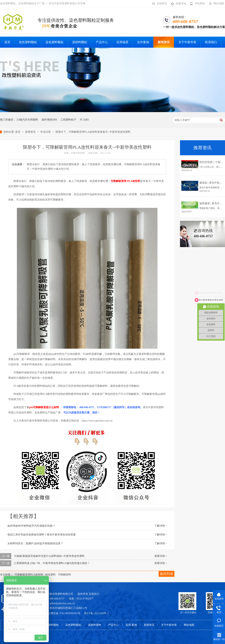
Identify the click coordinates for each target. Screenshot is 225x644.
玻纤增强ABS (49, 120)
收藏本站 (178, 4)
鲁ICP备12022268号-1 (96, 613)
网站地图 (216, 4)
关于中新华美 (169, 625)
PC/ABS (84, 120)
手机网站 (197, 4)
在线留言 (159, 4)
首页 (18, 132)
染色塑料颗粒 (73, 625)
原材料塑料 (95, 625)
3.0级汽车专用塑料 (27, 120)
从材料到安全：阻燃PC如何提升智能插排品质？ (35, 543)
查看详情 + (161, 556)
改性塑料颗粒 (51, 625)
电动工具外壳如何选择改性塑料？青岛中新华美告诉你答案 (42, 535)
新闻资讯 (31, 132)
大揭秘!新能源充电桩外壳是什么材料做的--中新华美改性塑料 (49, 556)
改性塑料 (50, 575)
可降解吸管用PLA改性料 (29, 575)
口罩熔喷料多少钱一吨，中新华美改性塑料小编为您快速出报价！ (52, 563)
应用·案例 (131, 625)
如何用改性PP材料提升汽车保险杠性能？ (31, 526)
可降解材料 (64, 575)
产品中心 (113, 625)
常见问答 (46, 132)
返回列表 (166, 574)
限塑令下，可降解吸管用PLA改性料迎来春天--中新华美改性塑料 (93, 132)
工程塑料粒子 (68, 120)
